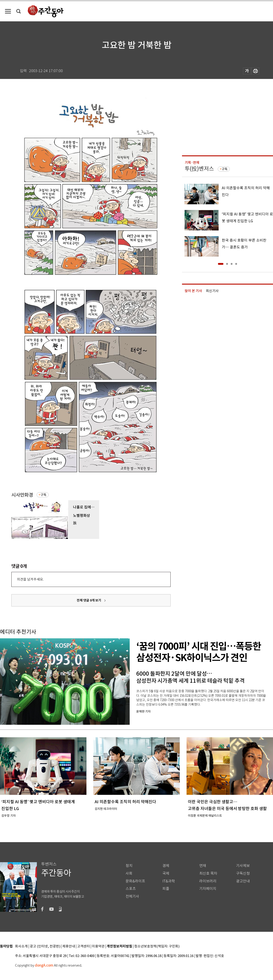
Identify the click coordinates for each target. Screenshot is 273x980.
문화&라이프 (135, 881)
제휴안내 (69, 946)
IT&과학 (169, 881)
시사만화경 (22, 495)
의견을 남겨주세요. (30, 579)
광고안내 (243, 881)
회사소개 (21, 946)
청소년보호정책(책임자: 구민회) (157, 946)
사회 (129, 873)
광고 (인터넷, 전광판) (45, 946)
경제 (166, 866)
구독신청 (243, 873)
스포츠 (131, 889)
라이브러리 (208, 881)
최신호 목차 (208, 873)
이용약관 (98, 946)
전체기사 (132, 896)
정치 (129, 866)
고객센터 (83, 946)
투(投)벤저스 (199, 169)
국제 (166, 873)
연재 (203, 866)
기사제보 (243, 866)
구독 (43, 495)
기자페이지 (208, 889)
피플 (166, 889)
